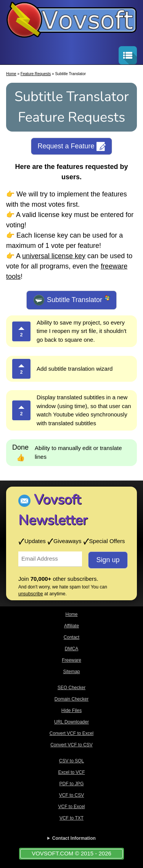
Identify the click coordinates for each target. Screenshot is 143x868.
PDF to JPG (71, 784)
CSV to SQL (71, 761)
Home (11, 74)
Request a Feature (71, 146)
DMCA (71, 649)
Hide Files (71, 710)
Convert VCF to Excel (71, 733)
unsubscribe (31, 594)
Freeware (71, 660)
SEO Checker (71, 688)
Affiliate (71, 626)
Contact (71, 637)
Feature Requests (36, 74)
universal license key (54, 256)
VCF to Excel (71, 807)
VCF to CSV (71, 795)
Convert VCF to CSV (71, 745)
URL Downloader (71, 722)
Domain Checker (71, 699)
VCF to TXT (71, 818)
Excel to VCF (71, 772)
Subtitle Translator (71, 300)
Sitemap (71, 672)
